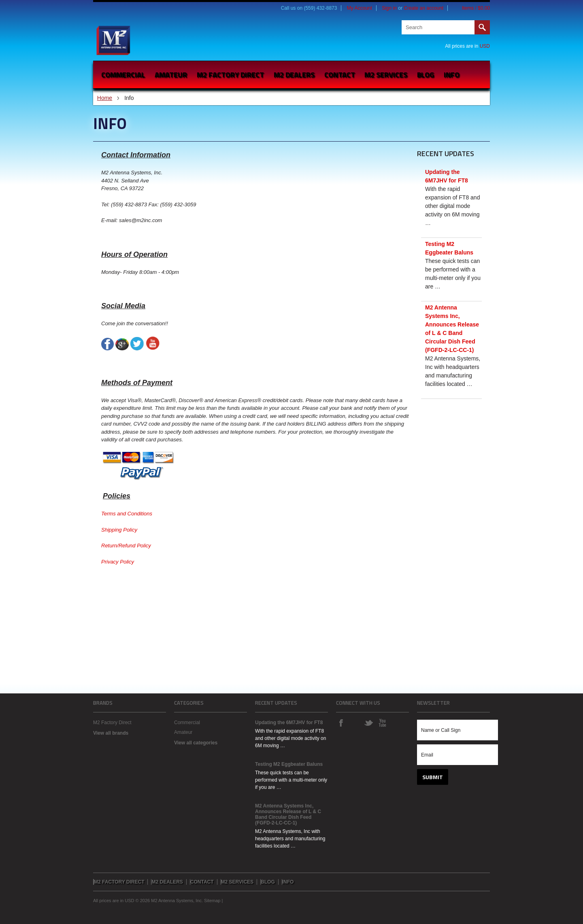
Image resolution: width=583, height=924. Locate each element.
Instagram (355, 723)
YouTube (382, 723)
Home (105, 98)
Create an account (423, 8)
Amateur (171, 75)
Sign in (389, 8)
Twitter (368, 723)
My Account (360, 8)
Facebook (341, 723)
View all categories (196, 743)
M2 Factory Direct (112, 723)
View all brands (111, 733)
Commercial (123, 75)
